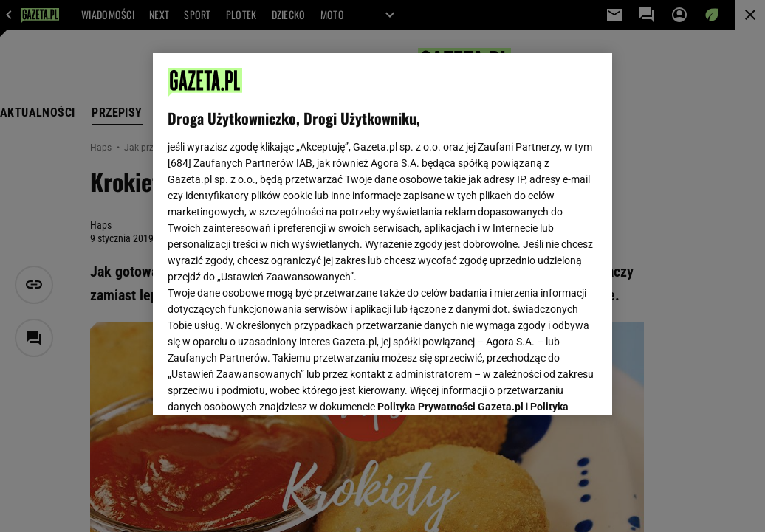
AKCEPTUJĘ (548, 386)
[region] (382, 234)
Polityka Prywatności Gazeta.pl (450, 219)
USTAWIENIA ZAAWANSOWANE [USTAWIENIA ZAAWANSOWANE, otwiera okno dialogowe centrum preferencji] (265, 385)
